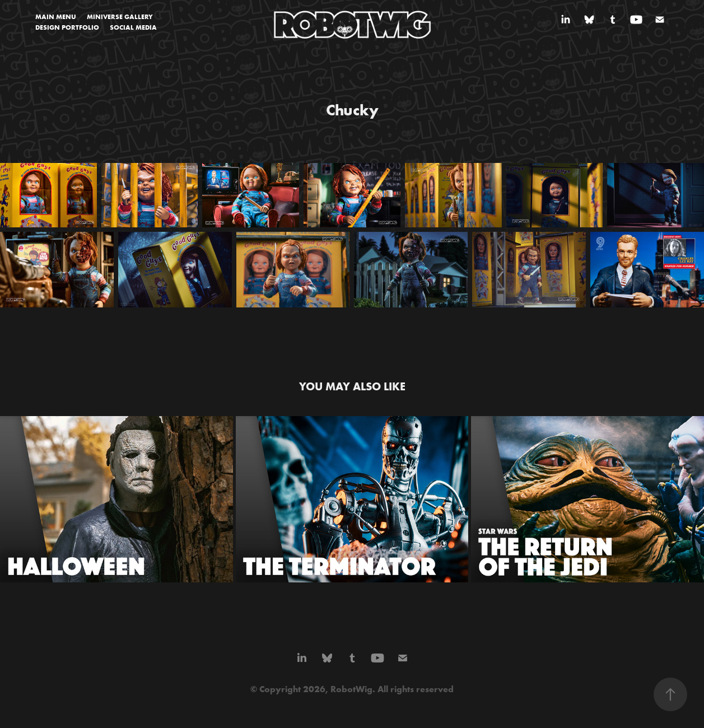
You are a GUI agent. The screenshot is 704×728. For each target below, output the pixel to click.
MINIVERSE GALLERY (120, 17)
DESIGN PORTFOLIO (67, 27)
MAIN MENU (56, 17)
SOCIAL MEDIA (133, 27)
